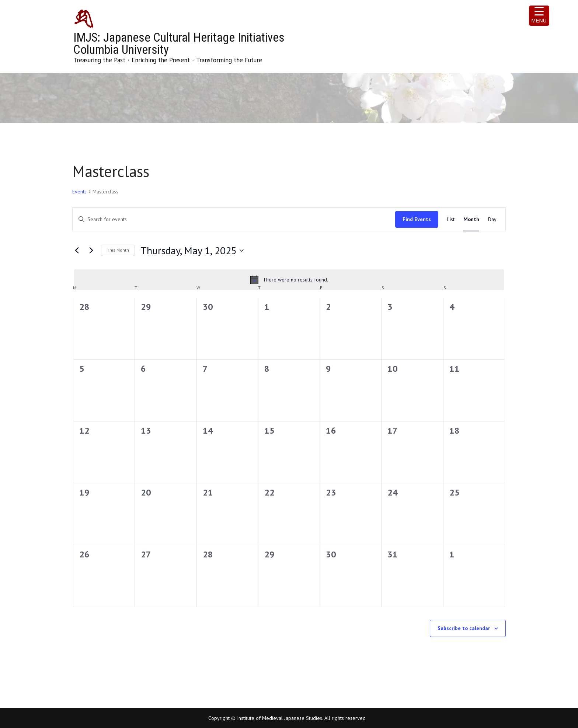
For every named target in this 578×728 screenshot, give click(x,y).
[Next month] (91, 251)
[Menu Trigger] (539, 16)
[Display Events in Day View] (492, 219)
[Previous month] (77, 251)
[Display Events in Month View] (471, 219)
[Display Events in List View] (451, 219)
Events (79, 192)
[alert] (289, 280)
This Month (118, 250)
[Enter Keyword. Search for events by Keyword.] (234, 219)
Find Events (417, 219)
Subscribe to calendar (464, 628)
